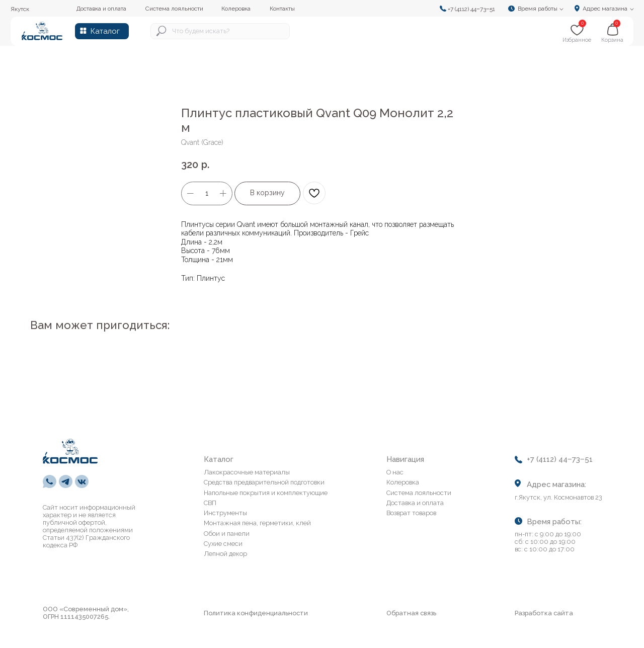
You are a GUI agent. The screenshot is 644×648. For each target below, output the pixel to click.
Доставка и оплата (415, 503)
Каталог (105, 31)
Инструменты (225, 513)
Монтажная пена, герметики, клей (257, 523)
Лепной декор (225, 554)
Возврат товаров (411, 513)
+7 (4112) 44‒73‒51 (471, 9)
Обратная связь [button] (411, 613)
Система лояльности (419, 493)
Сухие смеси (223, 544)
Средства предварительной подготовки (264, 482)
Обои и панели (227, 534)
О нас (395, 472)
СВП (210, 503)
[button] (539, 8)
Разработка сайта (544, 613)
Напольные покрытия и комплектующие (266, 493)
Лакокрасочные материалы (247, 472)
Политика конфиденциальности (256, 613)
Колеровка (403, 482)
